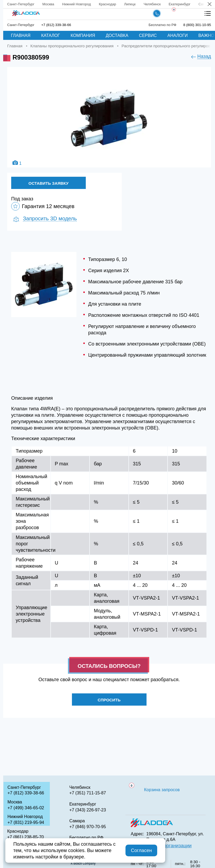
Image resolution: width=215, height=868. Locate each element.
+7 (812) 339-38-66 (56, 25)
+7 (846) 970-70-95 (88, 827)
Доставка (117, 35)
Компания (83, 35)
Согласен (141, 850)
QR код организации (169, 846)
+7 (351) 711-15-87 (88, 793)
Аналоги (177, 35)
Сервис (148, 35)
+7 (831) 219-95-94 (26, 822)
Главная (21, 35)
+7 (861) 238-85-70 (25, 837)
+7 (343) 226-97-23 (88, 810)
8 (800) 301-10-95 (197, 25)
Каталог (50, 35)
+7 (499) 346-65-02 (26, 808)
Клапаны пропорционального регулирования (72, 46)
